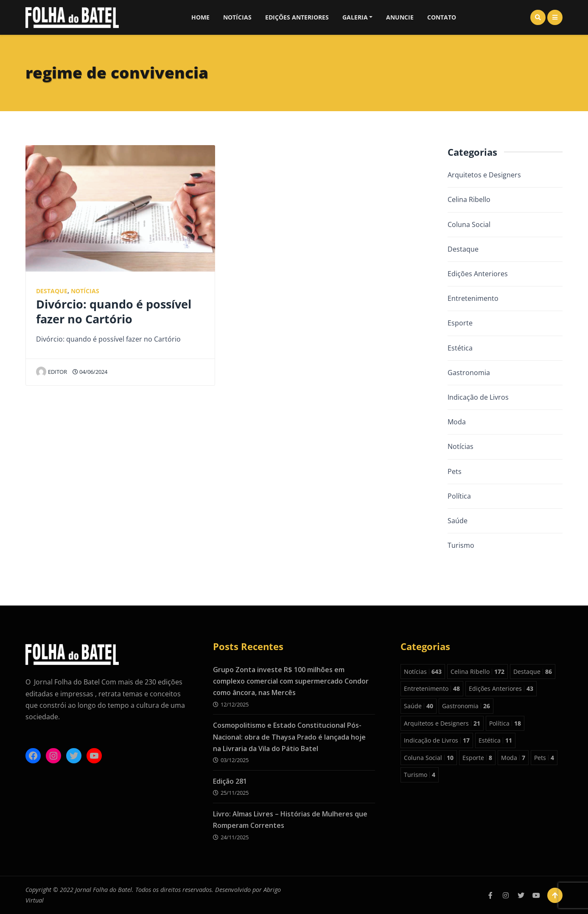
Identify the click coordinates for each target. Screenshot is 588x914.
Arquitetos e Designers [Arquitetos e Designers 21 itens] (442, 723)
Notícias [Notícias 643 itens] (423, 671)
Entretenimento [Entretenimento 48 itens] (432, 688)
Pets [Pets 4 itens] (544, 758)
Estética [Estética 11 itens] (495, 740)
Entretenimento (473, 298)
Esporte (460, 323)
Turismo (461, 545)
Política (459, 496)
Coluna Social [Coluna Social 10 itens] (429, 758)
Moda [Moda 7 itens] (513, 758)
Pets (455, 471)
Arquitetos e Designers (484, 175)
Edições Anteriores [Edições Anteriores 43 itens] (501, 688)
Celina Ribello (469, 199)
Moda (457, 422)
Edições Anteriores (297, 17)
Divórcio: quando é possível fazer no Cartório (114, 311)
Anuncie (400, 17)
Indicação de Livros (478, 397)
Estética (460, 348)
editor (52, 372)
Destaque (52, 291)
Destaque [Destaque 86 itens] (533, 671)
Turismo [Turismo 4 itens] (420, 775)
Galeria (355, 17)
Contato (442, 17)
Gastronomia (469, 373)
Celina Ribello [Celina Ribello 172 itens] (477, 671)
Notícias (237, 17)
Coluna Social (469, 224)
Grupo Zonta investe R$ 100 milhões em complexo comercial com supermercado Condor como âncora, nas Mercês (291, 681)
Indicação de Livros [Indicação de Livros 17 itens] (437, 740)
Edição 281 (230, 781)
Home (200, 17)
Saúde (458, 521)
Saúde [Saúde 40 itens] (419, 706)
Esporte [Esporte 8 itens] (477, 758)
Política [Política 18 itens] (505, 723)
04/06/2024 (90, 372)
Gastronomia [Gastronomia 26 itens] (466, 706)
